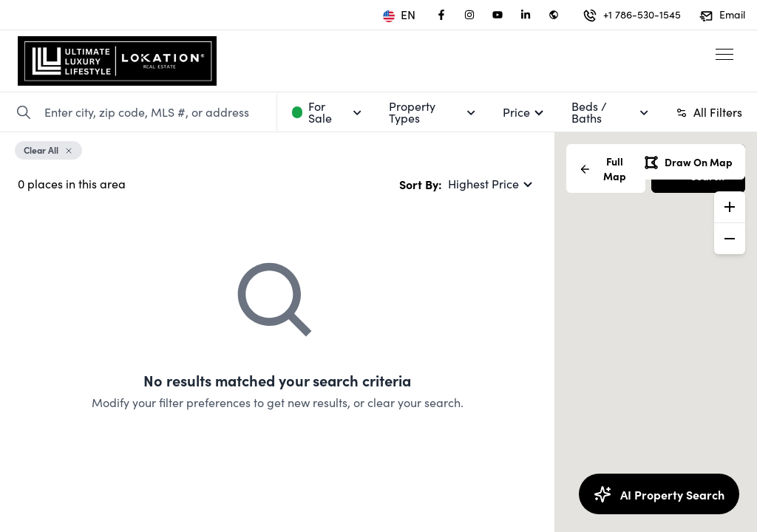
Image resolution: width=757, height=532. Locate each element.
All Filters (709, 112)
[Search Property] (24, 112)
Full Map (602, 168)
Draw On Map (688, 162)
